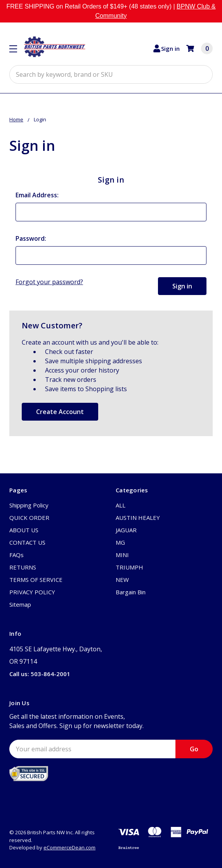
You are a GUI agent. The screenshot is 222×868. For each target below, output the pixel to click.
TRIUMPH (129, 567)
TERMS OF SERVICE (36, 580)
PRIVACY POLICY (32, 592)
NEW (122, 580)
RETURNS (23, 567)
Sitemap (20, 604)
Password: (31, 238)
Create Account (60, 412)
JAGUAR (126, 530)
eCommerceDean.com (69, 847)
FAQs (16, 555)
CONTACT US (27, 542)
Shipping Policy (29, 505)
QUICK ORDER (29, 518)
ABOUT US (24, 530)
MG (120, 542)
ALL (121, 505)
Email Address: (37, 195)
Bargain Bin (131, 592)
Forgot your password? (49, 282)
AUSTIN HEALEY (138, 518)
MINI (122, 555)
